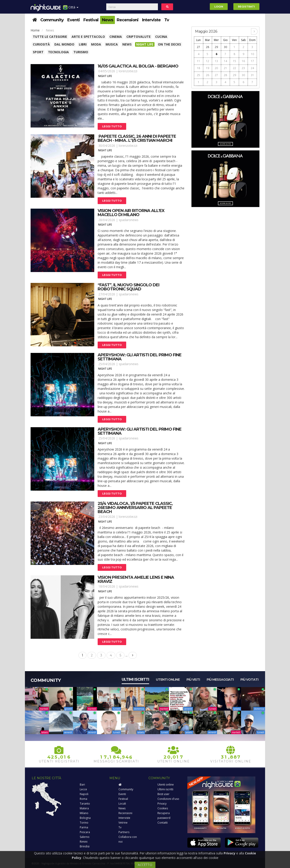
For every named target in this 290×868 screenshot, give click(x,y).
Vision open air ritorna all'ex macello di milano (131, 213)
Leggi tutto (112, 126)
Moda (96, 44)
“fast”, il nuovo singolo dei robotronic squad (128, 287)
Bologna (85, 818)
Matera (84, 808)
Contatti (163, 823)
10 (252, 54)
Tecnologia (58, 52)
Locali (122, 804)
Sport (38, 52)
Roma (83, 799)
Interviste (151, 20)
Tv (167, 20)
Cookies (163, 808)
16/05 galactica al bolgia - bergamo (138, 66)
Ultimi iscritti (135, 679)
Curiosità (41, 44)
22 (234, 68)
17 (252, 61)
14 (225, 61)
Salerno (85, 837)
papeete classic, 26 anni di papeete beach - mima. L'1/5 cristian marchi (137, 138)
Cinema (116, 37)
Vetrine (123, 823)
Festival (91, 20)
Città (71, 9)
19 (208, 68)
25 (198, 75)
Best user (163, 794)
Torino (84, 823)
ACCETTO (145, 865)
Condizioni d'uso (168, 799)
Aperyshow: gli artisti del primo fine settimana (140, 357)
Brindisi (85, 846)
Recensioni (128, 20)
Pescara (85, 832)
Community (52, 20)
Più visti (193, 680)
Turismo (81, 52)
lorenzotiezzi (128, 71)
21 (225, 68)
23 (243, 68)
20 (216, 68)
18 (198, 68)
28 (208, 47)
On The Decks (169, 44)
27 (198, 47)
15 (234, 61)
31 (252, 75)
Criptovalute (139, 37)
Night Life (145, 44)
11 (198, 61)
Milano (84, 813)
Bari (82, 785)
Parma (84, 827)
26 (208, 75)
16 (243, 61)
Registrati (246, 7)
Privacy (162, 804)
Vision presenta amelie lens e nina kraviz (136, 579)
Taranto (85, 804)
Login (219, 7)
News (108, 20)
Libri (83, 44)
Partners (124, 832)
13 (216, 61)
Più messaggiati (220, 680)
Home (35, 30)
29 (216, 47)
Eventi (74, 20)
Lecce (83, 789)
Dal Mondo (64, 44)
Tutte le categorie (50, 37)
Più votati (249, 680)
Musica (112, 44)
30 (225, 47)
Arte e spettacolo (88, 37)
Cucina (161, 37)
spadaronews (129, 220)
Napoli (84, 794)
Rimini (84, 842)
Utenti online (168, 680)
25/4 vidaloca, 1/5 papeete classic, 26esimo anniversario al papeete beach (135, 508)
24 (252, 68)
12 (208, 61)
